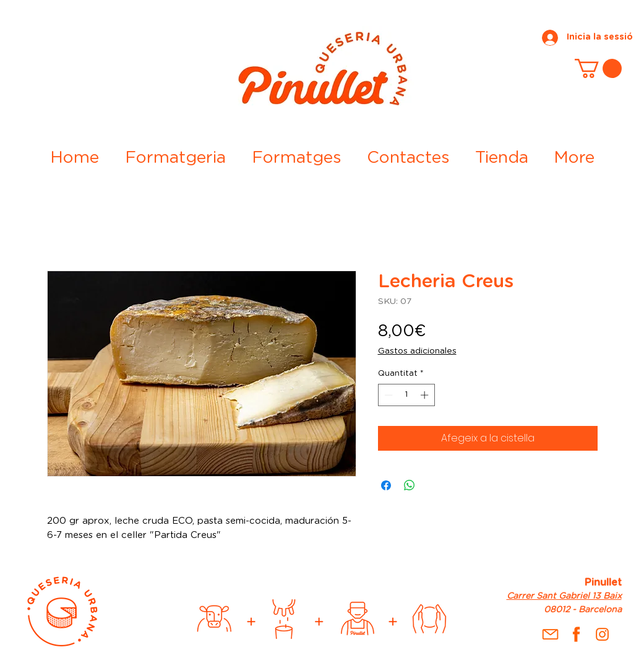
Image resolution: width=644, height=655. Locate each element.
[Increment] (426, 395)
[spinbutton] (406, 395)
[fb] (576, 634)
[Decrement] (387, 395)
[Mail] (550, 634)
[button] (598, 68)
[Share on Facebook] (386, 485)
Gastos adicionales (417, 351)
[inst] (602, 634)
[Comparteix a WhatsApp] (410, 485)
